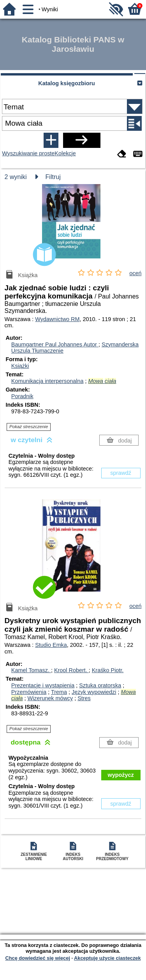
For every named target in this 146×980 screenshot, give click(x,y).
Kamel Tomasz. (31, 670)
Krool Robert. (71, 670)
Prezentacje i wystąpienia (43, 685)
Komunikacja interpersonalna (47, 381)
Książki (20, 366)
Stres (84, 698)
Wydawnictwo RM (57, 319)
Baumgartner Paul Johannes (55, 344)
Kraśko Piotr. (108, 670)
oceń (135, 273)
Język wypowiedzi (94, 692)
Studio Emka (51, 645)
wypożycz (121, 775)
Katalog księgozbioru (67, 83)
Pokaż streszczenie (29, 427)
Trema (59, 692)
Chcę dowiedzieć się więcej (37, 958)
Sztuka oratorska (100, 685)
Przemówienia (29, 692)
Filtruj (53, 177)
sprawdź (121, 473)
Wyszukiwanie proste (28, 153)
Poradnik (22, 396)
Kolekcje (65, 153)
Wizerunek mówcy (50, 698)
